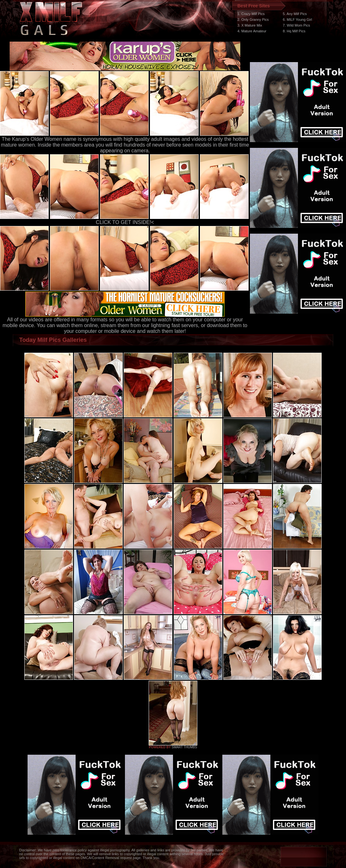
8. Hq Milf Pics (294, 31)
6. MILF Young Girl (297, 20)
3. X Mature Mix (250, 25)
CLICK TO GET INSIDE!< (125, 222)
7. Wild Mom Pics (297, 25)
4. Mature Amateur (252, 31)
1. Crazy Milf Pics (251, 14)
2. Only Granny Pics (253, 20)
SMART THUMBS (184, 747)
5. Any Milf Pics (295, 14)
